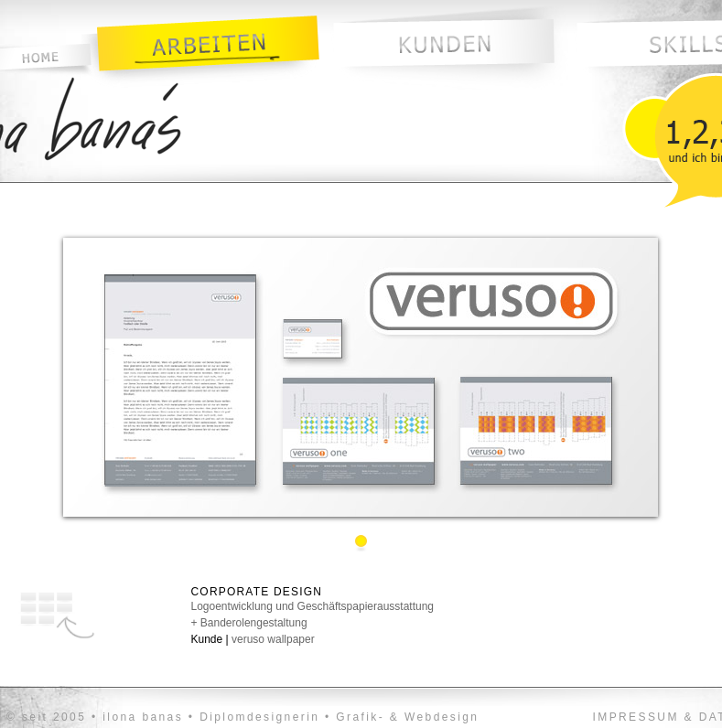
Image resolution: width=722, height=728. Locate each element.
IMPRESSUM (636, 717)
